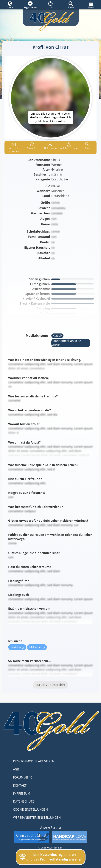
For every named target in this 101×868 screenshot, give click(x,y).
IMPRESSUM (22, 794)
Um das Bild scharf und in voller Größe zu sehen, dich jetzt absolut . (51, 117)
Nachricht (14, 148)
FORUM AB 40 (23, 777)
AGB (16, 769)
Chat (87, 146)
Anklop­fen (32, 146)
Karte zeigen (69, 146)
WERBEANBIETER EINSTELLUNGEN (37, 818)
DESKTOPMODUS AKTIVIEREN (34, 761)
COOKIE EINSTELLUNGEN (30, 809)
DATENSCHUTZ (24, 801)
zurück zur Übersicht (51, 685)
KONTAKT (20, 785)
